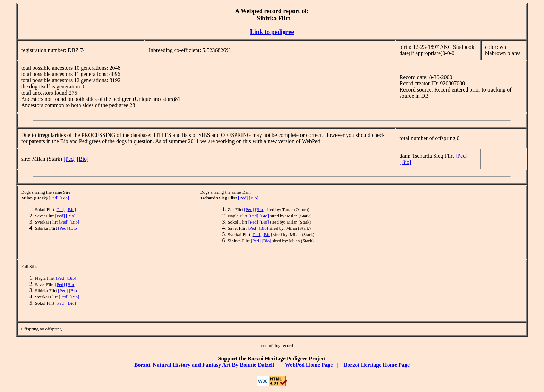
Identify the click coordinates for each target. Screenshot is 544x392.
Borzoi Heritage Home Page (377, 365)
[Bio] (83, 159)
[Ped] (70, 159)
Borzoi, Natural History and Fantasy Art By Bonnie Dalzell (204, 365)
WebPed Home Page (309, 365)
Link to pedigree (272, 32)
